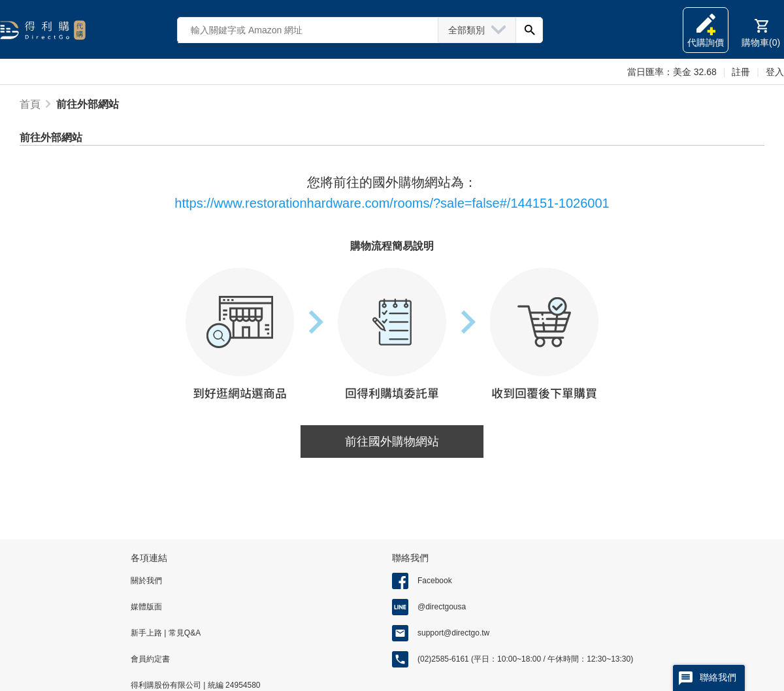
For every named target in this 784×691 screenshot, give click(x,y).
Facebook (435, 581)
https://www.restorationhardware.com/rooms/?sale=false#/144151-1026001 (392, 203)
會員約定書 (150, 659)
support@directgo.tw (453, 633)
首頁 (30, 104)
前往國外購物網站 (392, 442)
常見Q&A (183, 633)
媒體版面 (146, 607)
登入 (775, 72)
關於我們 (146, 581)
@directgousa (442, 607)
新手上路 (147, 633)
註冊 (741, 72)
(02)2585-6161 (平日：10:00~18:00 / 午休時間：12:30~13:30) (525, 659)
